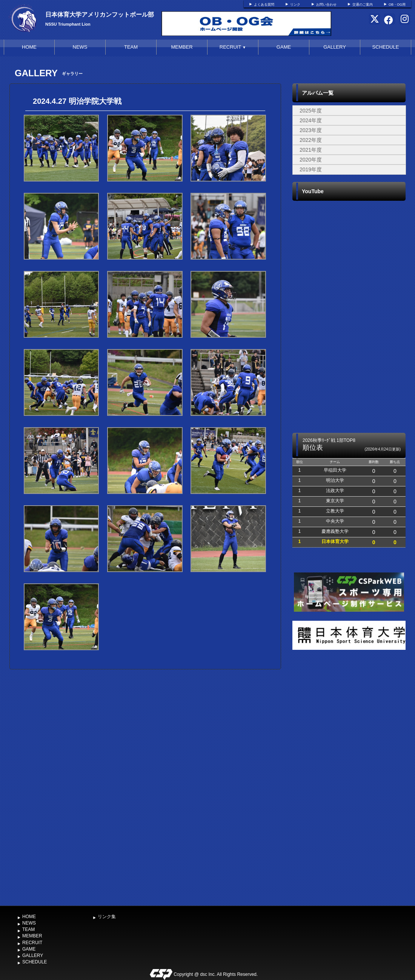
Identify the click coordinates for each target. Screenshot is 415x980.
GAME (284, 47)
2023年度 (311, 130)
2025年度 (311, 111)
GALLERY (335, 47)
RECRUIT (233, 47)
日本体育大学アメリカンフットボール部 (100, 15)
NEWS (80, 47)
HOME (29, 47)
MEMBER (182, 47)
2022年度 (311, 140)
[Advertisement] (349, 779)
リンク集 (107, 917)
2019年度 (311, 169)
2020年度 (311, 160)
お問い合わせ (326, 5)
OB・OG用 (397, 5)
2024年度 (311, 120)
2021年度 (311, 150)
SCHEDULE (386, 47)
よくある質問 (264, 5)
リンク (295, 5)
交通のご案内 (363, 5)
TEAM (131, 47)
